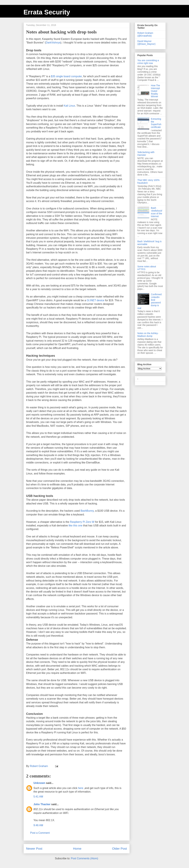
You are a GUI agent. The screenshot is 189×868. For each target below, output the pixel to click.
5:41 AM (38, 797)
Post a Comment (40, 833)
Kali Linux (69, 106)
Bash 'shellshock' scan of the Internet (157, 212)
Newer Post (34, 849)
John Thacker (42, 804)
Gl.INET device (95, 300)
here (81, 788)
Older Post (120, 849)
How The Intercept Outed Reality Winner (155, 91)
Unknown (39, 783)
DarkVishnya (53, 43)
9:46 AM (38, 825)
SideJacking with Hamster (146, 154)
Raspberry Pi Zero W (82, 522)
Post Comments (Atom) (84, 858)
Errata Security (47, 12)
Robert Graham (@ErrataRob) (145, 34)
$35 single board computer (66, 76)
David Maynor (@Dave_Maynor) (147, 43)
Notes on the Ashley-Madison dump (148, 335)
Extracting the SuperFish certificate (156, 123)
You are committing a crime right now (148, 62)
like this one (76, 526)
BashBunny (87, 511)
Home (77, 849)
